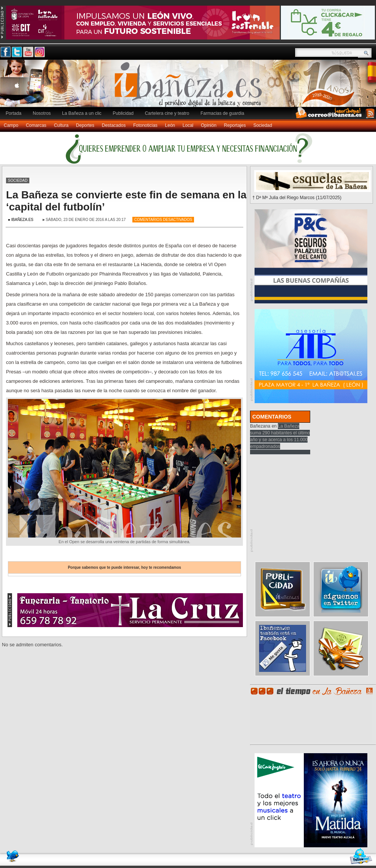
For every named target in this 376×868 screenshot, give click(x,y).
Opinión (208, 125)
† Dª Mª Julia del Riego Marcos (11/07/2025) (297, 198)
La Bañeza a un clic (82, 113)
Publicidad (123, 113)
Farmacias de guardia (222, 113)
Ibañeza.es (190, 87)
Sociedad (263, 125)
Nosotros (42, 113)
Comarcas (36, 125)
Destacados (114, 125)
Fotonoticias (145, 125)
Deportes (85, 125)
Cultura (61, 125)
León (170, 125)
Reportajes (235, 125)
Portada (14, 113)
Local (188, 125)
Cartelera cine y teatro (167, 113)
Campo (11, 125)
